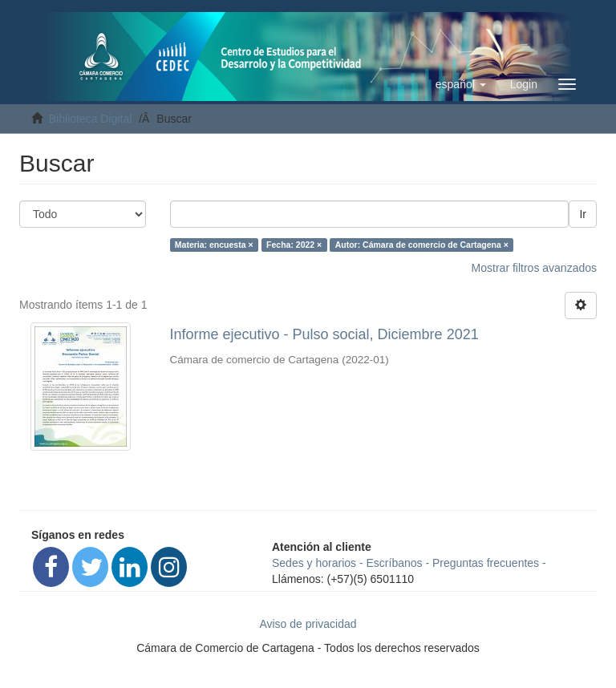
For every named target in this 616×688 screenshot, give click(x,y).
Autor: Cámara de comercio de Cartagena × (422, 245)
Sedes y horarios (314, 563)
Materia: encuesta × (214, 245)
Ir (583, 214)
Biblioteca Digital (91, 119)
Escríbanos (395, 563)
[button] (461, 84)
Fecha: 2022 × (294, 245)
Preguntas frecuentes (486, 563)
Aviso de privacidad (308, 624)
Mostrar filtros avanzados (534, 268)
